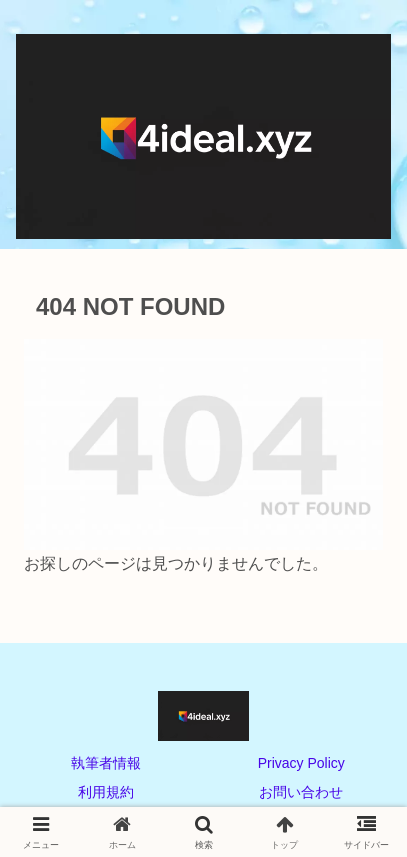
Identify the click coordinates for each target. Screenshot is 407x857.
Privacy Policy (301, 763)
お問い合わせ (301, 792)
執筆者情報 (106, 763)
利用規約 (106, 792)
